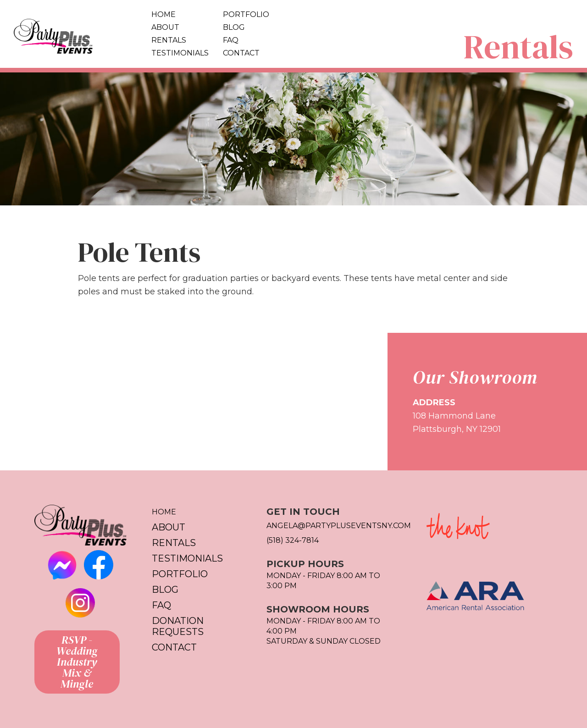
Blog (234, 27)
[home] (73, 34)
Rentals (169, 40)
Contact (241, 53)
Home (163, 14)
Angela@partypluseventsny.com (333, 526)
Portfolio (246, 14)
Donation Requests (178, 626)
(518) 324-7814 (293, 540)
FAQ (231, 40)
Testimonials (180, 53)
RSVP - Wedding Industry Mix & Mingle (77, 662)
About (165, 27)
